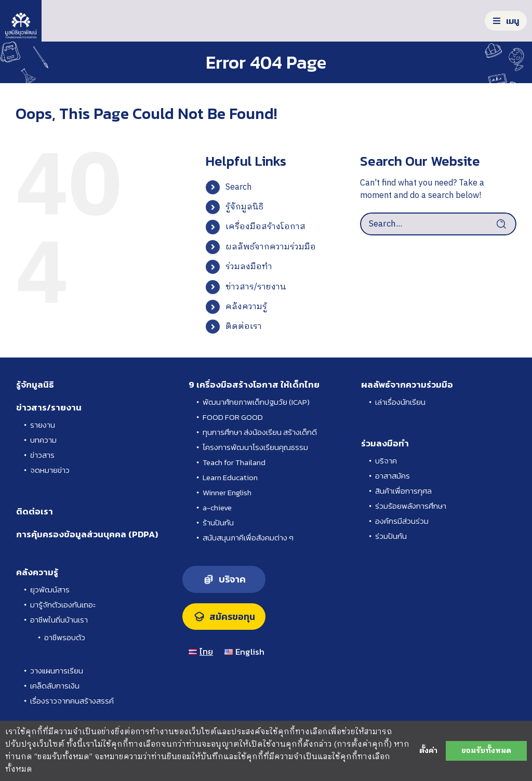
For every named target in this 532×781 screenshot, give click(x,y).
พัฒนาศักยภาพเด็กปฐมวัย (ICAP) (256, 402)
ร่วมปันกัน (391, 536)
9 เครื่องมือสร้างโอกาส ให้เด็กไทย (254, 385)
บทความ (43, 440)
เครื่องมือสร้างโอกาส (265, 227)
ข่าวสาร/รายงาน (256, 287)
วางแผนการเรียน (57, 671)
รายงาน (43, 425)
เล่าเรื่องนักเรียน (400, 402)
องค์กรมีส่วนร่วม (402, 521)
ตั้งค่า (428, 751)
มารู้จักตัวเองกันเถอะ (63, 605)
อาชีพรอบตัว (65, 637)
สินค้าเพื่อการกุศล (403, 491)
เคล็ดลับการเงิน (55, 686)
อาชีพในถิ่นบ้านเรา (59, 620)
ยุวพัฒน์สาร (50, 590)
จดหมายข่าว (50, 470)
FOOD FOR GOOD (233, 417)
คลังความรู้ (246, 307)
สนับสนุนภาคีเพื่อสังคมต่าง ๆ (248, 538)
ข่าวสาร (42, 455)
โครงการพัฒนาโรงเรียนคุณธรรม (255, 447)
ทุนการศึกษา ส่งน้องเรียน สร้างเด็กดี (260, 432)
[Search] (505, 224)
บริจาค (386, 461)
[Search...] (438, 224)
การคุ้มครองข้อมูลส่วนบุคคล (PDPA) (87, 534)
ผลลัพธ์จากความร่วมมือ (271, 247)
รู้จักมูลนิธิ (244, 207)
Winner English (227, 492)
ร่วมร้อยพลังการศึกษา (411, 506)
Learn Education (230, 477)
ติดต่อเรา (244, 327)
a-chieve (217, 507)
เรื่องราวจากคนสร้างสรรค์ (72, 701)
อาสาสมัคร (393, 476)
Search (238, 187)
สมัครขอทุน (232, 617)
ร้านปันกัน (218, 522)
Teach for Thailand (234, 462)
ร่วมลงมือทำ (249, 267)
